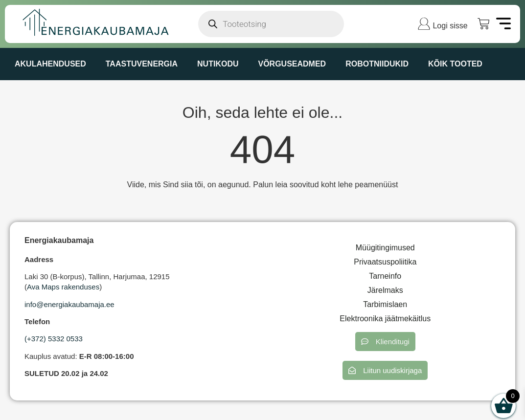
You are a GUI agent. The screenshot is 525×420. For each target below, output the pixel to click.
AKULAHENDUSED (50, 64)
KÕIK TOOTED (455, 64)
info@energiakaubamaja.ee (69, 304)
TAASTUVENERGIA (142, 64)
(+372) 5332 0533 (54, 339)
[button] (385, 342)
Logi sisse (450, 26)
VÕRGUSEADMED (292, 64)
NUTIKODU (218, 64)
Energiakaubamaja (59, 240)
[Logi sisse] (424, 24)
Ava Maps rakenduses (63, 287)
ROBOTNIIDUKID (377, 64)
